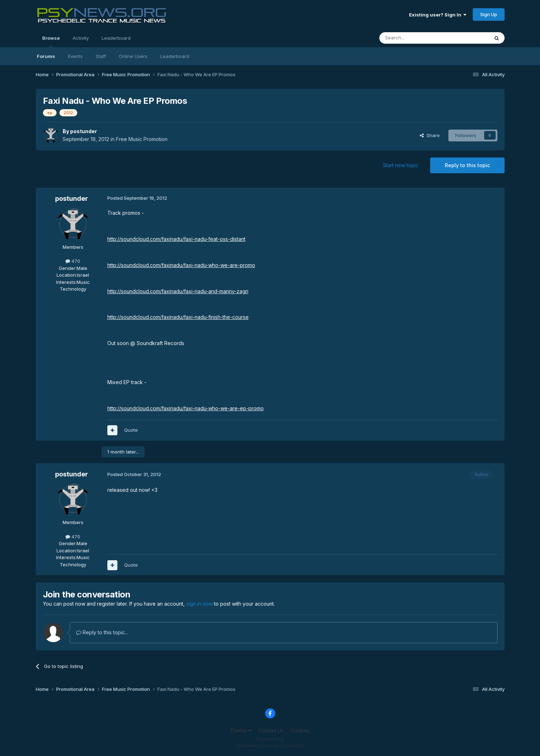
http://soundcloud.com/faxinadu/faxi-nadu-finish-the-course (178, 317)
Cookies (300, 730)
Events (75, 56)
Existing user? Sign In (438, 15)
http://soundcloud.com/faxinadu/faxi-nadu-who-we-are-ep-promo (186, 408)
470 (73, 261)
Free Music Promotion (142, 139)
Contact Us (271, 730)
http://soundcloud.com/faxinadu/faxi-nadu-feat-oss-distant (176, 239)
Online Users (133, 56)
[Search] (416, 38)
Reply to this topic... (102, 632)
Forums (46, 56)
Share (430, 135)
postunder (84, 131)
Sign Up (489, 14)
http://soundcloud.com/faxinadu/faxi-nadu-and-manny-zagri (178, 291)
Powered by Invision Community (270, 745)
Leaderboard (175, 56)
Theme (241, 730)
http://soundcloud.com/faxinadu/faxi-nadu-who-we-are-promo (181, 265)
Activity (81, 38)
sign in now (199, 604)
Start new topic (401, 165)
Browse (51, 41)
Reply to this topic (467, 165)
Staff (101, 56)
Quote (131, 430)
